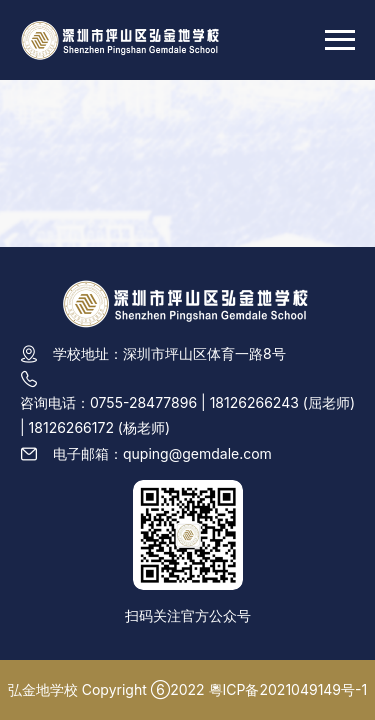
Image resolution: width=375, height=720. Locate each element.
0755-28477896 (143, 402)
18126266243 (254, 402)
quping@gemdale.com (197, 453)
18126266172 (71, 427)
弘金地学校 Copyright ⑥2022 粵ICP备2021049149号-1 (187, 689)
